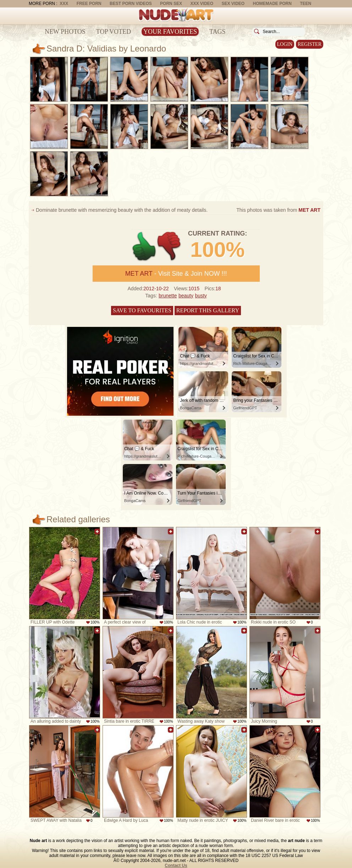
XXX (64, 4)
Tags (218, 32)
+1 (144, 246)
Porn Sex (171, 4)
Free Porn (89, 4)
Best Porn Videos (131, 4)
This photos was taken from (278, 210)
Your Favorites (170, 32)
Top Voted (114, 32)
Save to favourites (142, 310)
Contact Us (176, 866)
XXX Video (202, 4)
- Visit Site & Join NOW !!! (176, 274)
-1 (169, 246)
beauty (186, 296)
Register (310, 44)
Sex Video (233, 4)
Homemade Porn (272, 4)
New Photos (65, 32)
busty (201, 296)
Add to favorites (97, 532)
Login (285, 44)
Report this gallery (208, 310)
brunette (168, 296)
